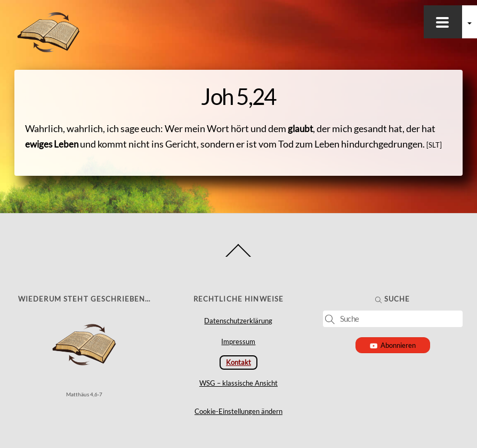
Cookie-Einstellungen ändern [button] (239, 411)
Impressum (238, 341)
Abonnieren (393, 345)
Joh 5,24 (238, 96)
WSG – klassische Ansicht (239, 383)
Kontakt (239, 362)
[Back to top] (239, 256)
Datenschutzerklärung (238, 321)
